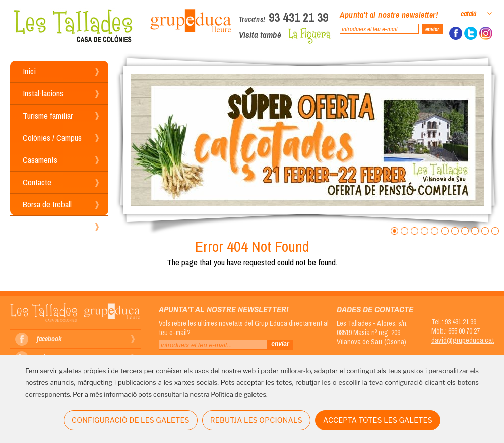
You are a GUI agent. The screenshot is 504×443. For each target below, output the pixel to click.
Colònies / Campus (52, 137)
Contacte (37, 182)
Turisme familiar (48, 115)
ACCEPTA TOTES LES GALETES (378, 420)
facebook (49, 339)
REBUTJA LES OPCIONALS (256, 420)
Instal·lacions (43, 93)
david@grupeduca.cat (463, 340)
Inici (29, 71)
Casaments (40, 160)
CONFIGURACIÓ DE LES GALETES (131, 420)
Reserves (38, 226)
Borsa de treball (47, 204)
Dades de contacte (375, 309)
